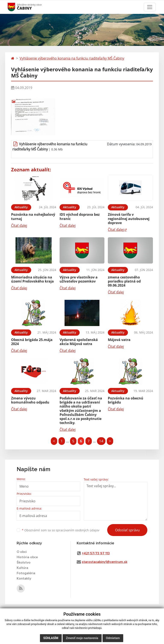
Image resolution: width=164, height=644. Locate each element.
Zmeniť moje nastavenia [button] (82, 638)
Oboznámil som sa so (61, 530)
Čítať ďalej (19, 226)
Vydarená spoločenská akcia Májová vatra (79, 342)
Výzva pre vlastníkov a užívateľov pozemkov (79, 279)
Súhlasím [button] (51, 638)
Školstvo (24, 562)
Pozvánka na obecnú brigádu (126, 400)
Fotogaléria (26, 573)
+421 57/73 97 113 (96, 553)
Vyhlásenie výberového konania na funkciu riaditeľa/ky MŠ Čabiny (72, 58)
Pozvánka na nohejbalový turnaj (33, 216)
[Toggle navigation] (150, 7)
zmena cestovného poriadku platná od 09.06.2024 (124, 281)
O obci (22, 552)
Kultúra (22, 568)
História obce (27, 557)
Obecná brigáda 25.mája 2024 (32, 342)
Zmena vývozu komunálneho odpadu (30, 400)
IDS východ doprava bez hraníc (80, 216)
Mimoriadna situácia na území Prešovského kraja (32, 279)
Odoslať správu (127, 530)
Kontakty (24, 578)
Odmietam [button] (113, 638)
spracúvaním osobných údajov (78, 530)
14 (101, 441)
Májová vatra (119, 340)
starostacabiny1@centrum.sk (105, 562)
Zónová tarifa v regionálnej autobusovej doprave (129, 219)
